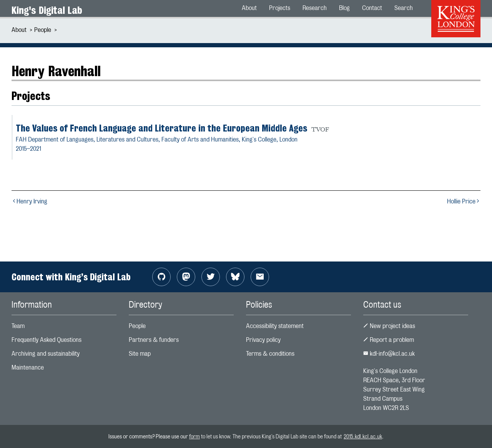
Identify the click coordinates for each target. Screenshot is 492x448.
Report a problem (389, 340)
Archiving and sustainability (46, 354)
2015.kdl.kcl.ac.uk (363, 436)
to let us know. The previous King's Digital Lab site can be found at (272, 436)
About (19, 30)
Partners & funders (154, 340)
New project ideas (389, 326)
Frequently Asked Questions (47, 340)
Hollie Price (464, 201)
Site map (140, 354)
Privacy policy (263, 340)
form (194, 436)
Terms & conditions (270, 354)
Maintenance (28, 367)
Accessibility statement (275, 326)
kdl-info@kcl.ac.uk (389, 354)
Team (18, 326)
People (43, 30)
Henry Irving (29, 201)
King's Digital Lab (47, 10)
